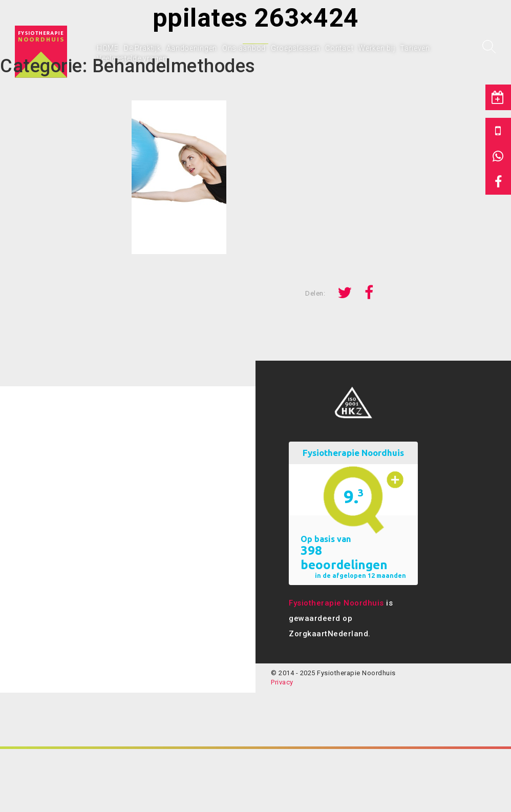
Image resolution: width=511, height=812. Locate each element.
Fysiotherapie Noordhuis (336, 603)
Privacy (282, 682)
